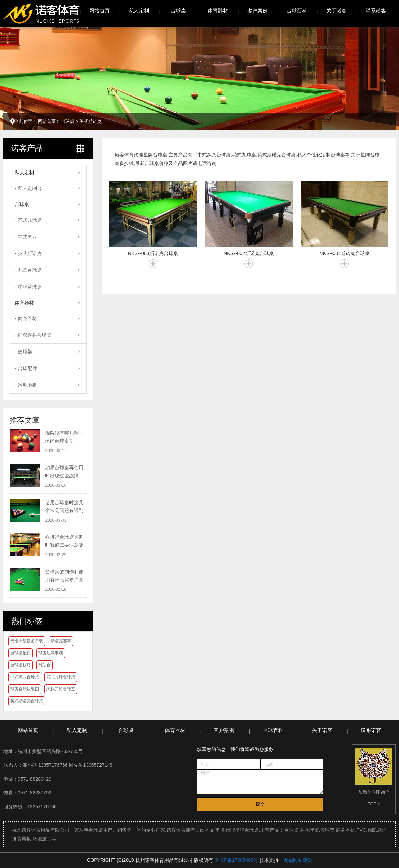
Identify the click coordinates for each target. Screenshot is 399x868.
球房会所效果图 (25, 689)
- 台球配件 (26, 368)
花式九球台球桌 (61, 677)
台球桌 (178, 10)
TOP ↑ (374, 804)
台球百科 (297, 10)
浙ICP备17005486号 (236, 860)
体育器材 (218, 10)
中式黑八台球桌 (25, 677)
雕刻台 (44, 665)
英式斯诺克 (90, 121)
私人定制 (139, 10)
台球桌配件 (21, 653)
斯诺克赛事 (61, 641)
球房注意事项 (51, 653)
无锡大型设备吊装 (27, 641)
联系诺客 (376, 10)
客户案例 (257, 10)
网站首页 (99, 10)
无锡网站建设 (298, 860)
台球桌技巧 (21, 665)
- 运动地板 (26, 385)
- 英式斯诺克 (28, 253)
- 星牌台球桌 (28, 287)
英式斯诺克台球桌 (27, 701)
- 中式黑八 (26, 237)
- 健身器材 (26, 318)
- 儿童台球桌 (28, 270)
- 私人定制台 (28, 188)
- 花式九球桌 (28, 220)
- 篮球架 (23, 352)
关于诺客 (336, 10)
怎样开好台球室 (61, 689)
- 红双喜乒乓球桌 (33, 335)
